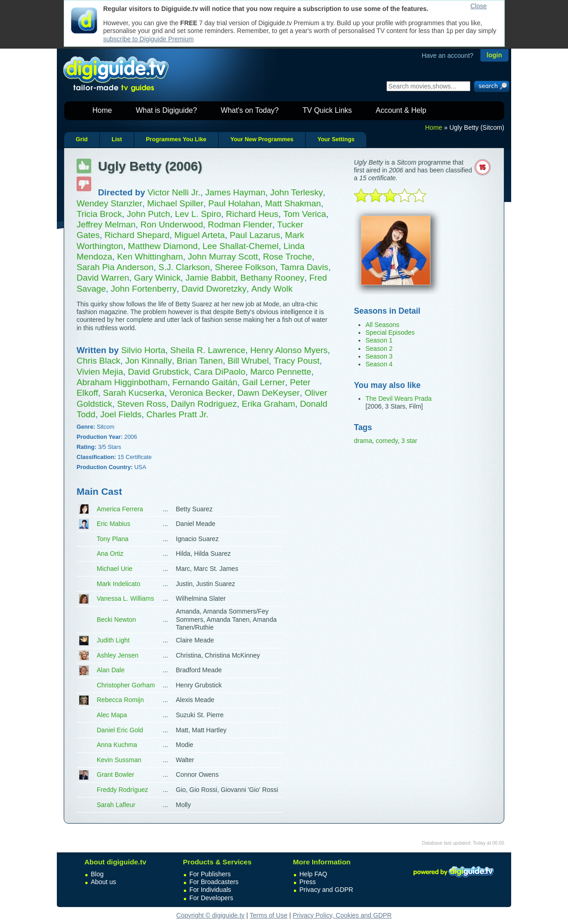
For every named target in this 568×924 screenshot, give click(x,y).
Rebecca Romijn (120, 700)
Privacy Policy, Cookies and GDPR (342, 915)
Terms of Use (269, 915)
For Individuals (210, 890)
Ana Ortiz (110, 553)
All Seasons (382, 325)
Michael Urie (115, 569)
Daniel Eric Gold (120, 730)
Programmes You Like (176, 139)
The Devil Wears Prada (398, 398)
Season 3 (379, 356)
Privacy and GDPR (326, 890)
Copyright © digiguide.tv (211, 915)
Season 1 (379, 340)
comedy (386, 441)
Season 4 (379, 364)
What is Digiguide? (166, 110)
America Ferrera (120, 509)
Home (102, 110)
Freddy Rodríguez (122, 790)
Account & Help (401, 110)
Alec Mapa (112, 715)
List (116, 139)
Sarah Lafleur (116, 805)
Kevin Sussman (119, 760)
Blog (97, 874)
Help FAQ (313, 874)
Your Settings (336, 139)
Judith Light (113, 640)
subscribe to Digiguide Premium (149, 39)
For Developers (211, 898)
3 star (409, 441)
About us (103, 882)
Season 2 (379, 349)
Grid (82, 139)
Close (479, 6)
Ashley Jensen (118, 655)
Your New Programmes (262, 139)
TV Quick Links (327, 110)
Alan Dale (111, 670)
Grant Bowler (116, 775)
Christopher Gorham (126, 685)
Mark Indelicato (119, 584)
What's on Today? (250, 110)
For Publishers (210, 874)
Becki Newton (116, 620)
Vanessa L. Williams (125, 598)
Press (308, 882)
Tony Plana (113, 539)
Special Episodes (390, 332)
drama (363, 441)
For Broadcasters (214, 882)
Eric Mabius (113, 524)
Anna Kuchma (117, 745)
